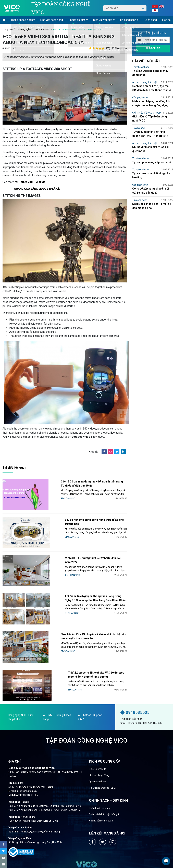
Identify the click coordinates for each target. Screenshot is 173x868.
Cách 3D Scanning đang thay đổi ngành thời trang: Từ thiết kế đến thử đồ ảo (85, 484)
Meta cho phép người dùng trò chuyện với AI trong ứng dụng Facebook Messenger (151, 104)
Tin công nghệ (24, 29)
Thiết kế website (141, 67)
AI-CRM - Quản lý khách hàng (57, 667)
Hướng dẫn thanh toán (101, 770)
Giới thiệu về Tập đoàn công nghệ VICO (150, 119)
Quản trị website (98, 731)
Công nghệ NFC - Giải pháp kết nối (20, 667)
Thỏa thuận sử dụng (100, 757)
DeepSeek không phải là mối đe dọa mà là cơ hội (152, 206)
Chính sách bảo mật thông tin (105, 764)
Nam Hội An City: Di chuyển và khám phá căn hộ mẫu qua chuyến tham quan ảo (83, 603)
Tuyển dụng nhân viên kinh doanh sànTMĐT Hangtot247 (150, 134)
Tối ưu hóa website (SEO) (103, 737)
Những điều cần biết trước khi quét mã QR (150, 149)
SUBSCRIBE (153, 48)
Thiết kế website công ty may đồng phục (150, 73)
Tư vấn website (140, 158)
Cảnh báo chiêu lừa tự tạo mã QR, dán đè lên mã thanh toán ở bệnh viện (151, 88)
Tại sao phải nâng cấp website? (152, 162)
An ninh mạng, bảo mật (145, 82)
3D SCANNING (42, 29)
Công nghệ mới (140, 97)
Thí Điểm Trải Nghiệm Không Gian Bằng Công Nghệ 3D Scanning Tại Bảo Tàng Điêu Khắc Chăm (84, 573)
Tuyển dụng (138, 128)
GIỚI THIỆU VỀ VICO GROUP (147, 113)
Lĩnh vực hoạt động (99, 725)
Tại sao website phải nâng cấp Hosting (151, 175)
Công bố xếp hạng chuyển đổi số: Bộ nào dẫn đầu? (151, 191)
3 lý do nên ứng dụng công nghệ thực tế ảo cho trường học (80, 512)
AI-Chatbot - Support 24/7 (90, 667)
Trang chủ (8, 29)
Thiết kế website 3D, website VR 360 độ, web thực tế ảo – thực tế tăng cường (84, 633)
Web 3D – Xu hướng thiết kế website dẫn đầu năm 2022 (78, 542)
